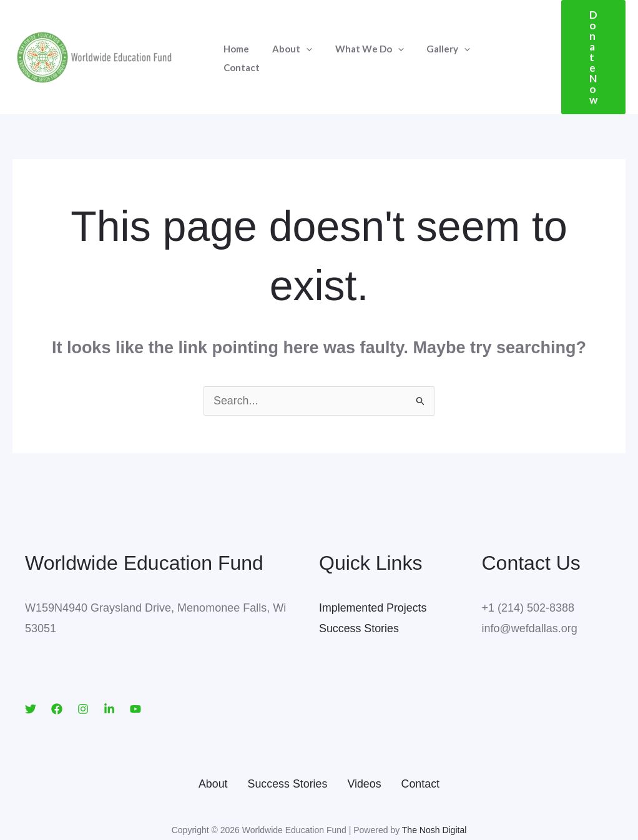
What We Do (359, 41)
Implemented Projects (373, 576)
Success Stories (359, 597)
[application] (300, 41)
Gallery (434, 41)
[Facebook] (57, 677)
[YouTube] (135, 677)
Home (234, 41)
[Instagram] (83, 677)
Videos (365, 752)
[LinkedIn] (109, 677)
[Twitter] (31, 677)
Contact (493, 41)
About (286, 41)
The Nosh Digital (434, 798)
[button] (585, 42)
